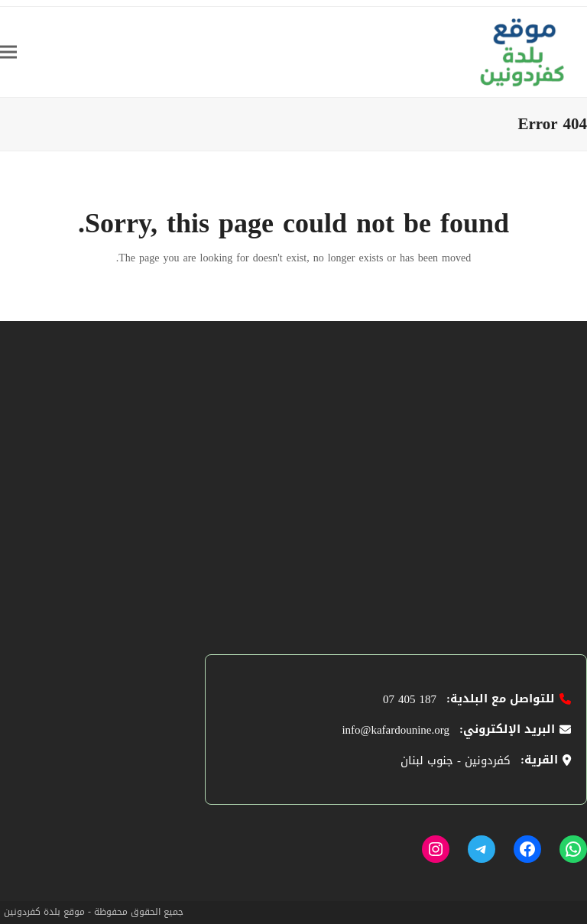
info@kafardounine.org (396, 730)
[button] (8, 52)
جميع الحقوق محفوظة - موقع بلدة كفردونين (94, 912)
